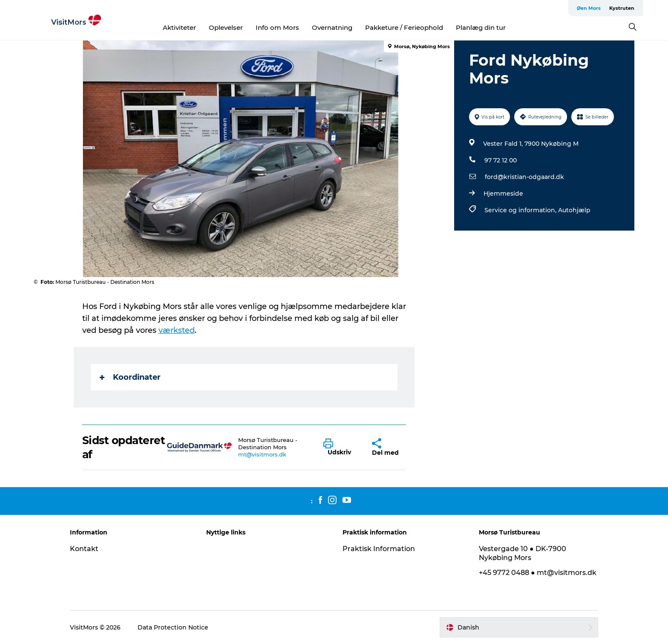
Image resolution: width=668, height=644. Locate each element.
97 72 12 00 (501, 160)
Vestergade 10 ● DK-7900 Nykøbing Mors (523, 553)
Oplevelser (226, 27)
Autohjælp (574, 210)
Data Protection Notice (173, 627)
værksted (177, 330)
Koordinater (130, 377)
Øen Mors (589, 8)
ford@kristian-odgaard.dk (524, 177)
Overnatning (332, 27)
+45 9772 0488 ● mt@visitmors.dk (538, 573)
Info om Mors (277, 27)
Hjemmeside (503, 193)
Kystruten (622, 8)
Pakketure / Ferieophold (404, 27)
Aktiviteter (179, 27)
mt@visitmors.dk (262, 454)
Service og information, (521, 210)
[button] (341, 448)
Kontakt (84, 549)
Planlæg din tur (481, 27)
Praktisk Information (379, 549)
